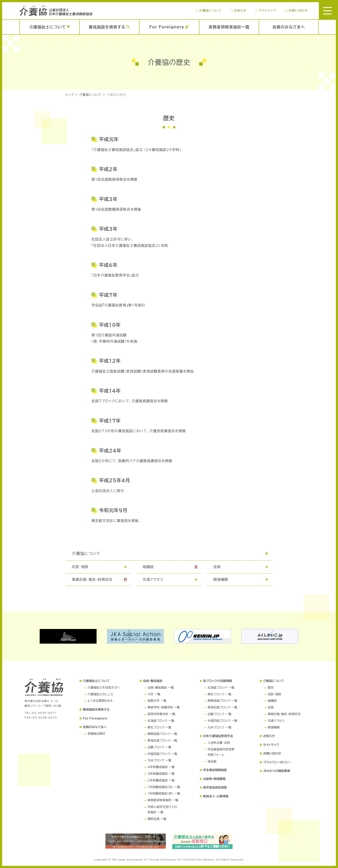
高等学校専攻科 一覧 (161, 714)
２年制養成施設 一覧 (161, 780)
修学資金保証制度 (215, 787)
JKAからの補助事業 (277, 771)
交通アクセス (153, 579)
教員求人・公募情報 (216, 796)
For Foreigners (167, 27)
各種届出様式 (96, 734)
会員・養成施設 (153, 681)
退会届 (212, 761)
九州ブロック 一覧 (159, 760)
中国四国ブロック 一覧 (162, 754)
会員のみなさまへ (289, 27)
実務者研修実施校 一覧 (163, 800)
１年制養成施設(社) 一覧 (164, 787)
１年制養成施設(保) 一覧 (164, 793)
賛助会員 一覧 (157, 819)
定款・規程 (274, 694)
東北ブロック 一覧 (159, 727)
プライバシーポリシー (277, 762)
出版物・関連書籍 (214, 779)
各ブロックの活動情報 (218, 681)
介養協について (210, 11)
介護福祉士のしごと (100, 694)
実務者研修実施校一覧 (229, 27)
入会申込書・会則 (219, 743)
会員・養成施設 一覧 (161, 688)
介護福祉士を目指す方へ (104, 688)
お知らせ (240, 11)
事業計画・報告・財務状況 (92, 579)
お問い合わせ (298, 11)
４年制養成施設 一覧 (161, 767)
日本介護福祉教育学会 (218, 736)
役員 (217, 567)
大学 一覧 (154, 694)
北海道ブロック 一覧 (161, 721)
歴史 (271, 688)
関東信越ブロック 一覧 (162, 734)
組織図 (148, 567)
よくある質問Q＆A (100, 701)
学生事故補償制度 (215, 770)
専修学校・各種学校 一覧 (164, 707)
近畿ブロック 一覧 (159, 747)
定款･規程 (80, 567)
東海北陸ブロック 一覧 (162, 741)
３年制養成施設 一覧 (161, 774)
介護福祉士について (48, 27)
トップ (70, 95)
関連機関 (221, 579)
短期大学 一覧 (157, 701)
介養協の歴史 (116, 95)
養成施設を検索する (107, 27)
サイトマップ (267, 11)
